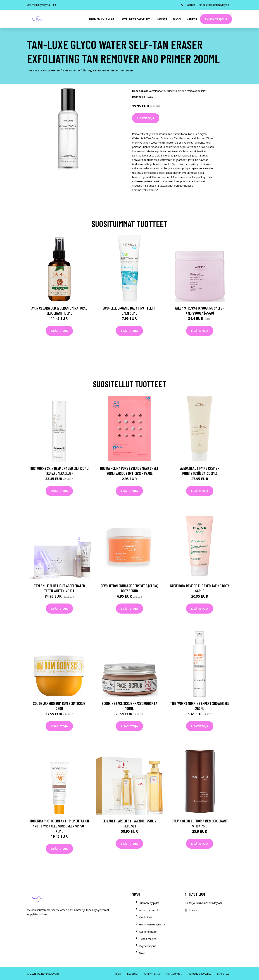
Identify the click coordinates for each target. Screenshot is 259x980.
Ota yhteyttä (152, 974)
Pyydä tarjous (216, 19)
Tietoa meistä (148, 939)
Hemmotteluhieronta (152, 924)
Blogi (177, 19)
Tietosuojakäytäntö (199, 974)
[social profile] (54, 5)
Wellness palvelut (150, 910)
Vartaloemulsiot (197, 91)
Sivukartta (223, 974)
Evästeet (133, 974)
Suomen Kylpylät (149, 903)
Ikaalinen (190, 5)
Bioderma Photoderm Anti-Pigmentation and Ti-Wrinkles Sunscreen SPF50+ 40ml (59, 826)
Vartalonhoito (157, 91)
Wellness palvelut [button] (136, 19)
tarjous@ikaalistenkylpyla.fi (214, 5)
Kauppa (192, 19)
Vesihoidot (145, 917)
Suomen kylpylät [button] (101, 19)
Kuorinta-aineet (176, 91)
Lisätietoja (146, 118)
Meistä (162, 19)
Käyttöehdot (174, 974)
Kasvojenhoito (148, 932)
